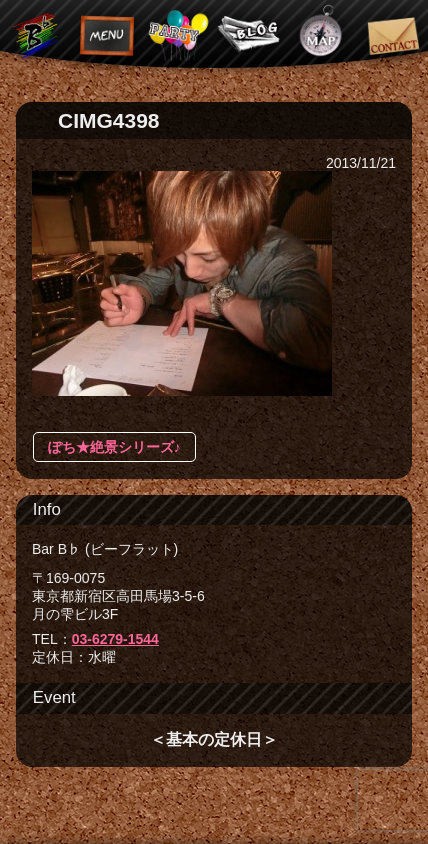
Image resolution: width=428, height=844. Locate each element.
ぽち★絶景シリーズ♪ (114, 447)
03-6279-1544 (115, 639)
